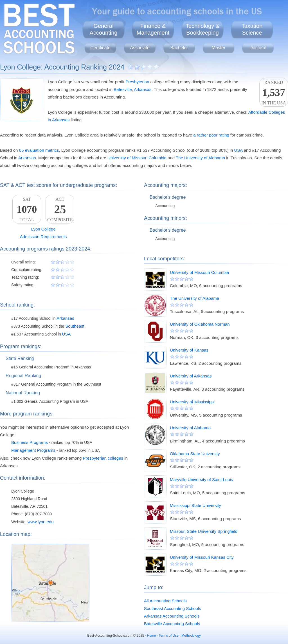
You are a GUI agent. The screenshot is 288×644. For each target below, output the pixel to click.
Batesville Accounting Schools (172, 624)
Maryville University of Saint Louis (201, 479)
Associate (140, 48)
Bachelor (179, 48)
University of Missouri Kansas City (202, 557)
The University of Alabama (200, 158)
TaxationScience (252, 29)
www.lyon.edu (41, 522)
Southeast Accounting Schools (173, 608)
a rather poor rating (211, 135)
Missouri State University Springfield (204, 531)
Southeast (75, 326)
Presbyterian (137, 82)
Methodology (191, 636)
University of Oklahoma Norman (200, 324)
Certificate (100, 48)
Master (219, 48)
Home (152, 636)
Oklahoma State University (195, 454)
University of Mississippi (192, 402)
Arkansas (143, 89)
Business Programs (30, 442)
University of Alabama (190, 428)
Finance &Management (153, 29)
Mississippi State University (195, 505)
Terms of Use (169, 636)
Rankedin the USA (274, 93)
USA (238, 150)
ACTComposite (60, 209)
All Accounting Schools (165, 601)
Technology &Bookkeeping (202, 29)
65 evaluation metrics (39, 150)
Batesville (123, 89)
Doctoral (258, 48)
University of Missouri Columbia (137, 158)
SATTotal (27, 209)
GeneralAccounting (104, 29)
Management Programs (33, 450)
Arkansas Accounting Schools (172, 616)
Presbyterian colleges (103, 458)
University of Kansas (189, 350)
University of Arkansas (191, 376)
